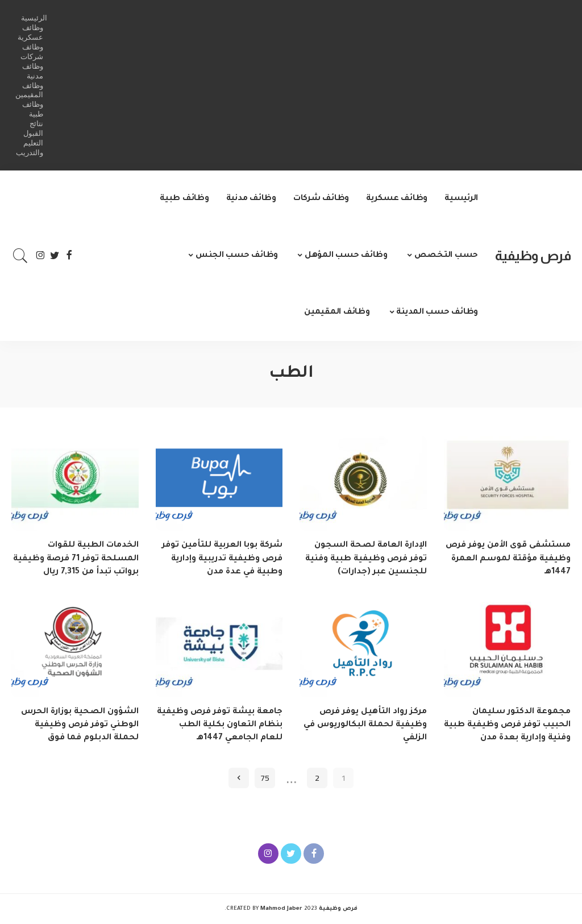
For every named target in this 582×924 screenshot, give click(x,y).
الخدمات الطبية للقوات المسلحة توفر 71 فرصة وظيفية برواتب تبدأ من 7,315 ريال (76, 559)
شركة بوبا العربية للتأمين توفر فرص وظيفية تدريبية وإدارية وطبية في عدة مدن (222, 559)
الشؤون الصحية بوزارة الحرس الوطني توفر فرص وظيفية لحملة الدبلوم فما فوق (80, 725)
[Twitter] (55, 256)
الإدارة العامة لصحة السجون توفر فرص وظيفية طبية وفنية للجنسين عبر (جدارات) (366, 559)
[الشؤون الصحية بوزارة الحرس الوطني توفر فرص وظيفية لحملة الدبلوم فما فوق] (75, 650)
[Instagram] (41, 256)
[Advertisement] (309, 85)
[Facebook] (69, 256)
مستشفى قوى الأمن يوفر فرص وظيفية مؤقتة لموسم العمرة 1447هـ (508, 559)
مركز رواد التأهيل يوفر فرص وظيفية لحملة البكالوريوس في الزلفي (365, 725)
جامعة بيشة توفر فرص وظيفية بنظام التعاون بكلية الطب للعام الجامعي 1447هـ (220, 725)
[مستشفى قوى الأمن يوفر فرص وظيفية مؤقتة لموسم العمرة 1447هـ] (508, 484)
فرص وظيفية (533, 255)
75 (265, 778)
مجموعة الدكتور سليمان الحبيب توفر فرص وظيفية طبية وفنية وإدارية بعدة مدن (507, 725)
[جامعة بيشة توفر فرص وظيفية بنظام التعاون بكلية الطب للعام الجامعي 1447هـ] (219, 650)
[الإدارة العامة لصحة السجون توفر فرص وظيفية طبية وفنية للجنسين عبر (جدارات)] (363, 484)
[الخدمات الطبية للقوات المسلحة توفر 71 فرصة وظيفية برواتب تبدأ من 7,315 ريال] (75, 484)
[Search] (20, 256)
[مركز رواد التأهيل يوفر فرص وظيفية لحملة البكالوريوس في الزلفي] (363, 650)
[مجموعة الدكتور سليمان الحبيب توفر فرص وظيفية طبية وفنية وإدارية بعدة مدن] (508, 650)
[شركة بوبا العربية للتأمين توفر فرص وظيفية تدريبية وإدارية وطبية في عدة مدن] (219, 484)
